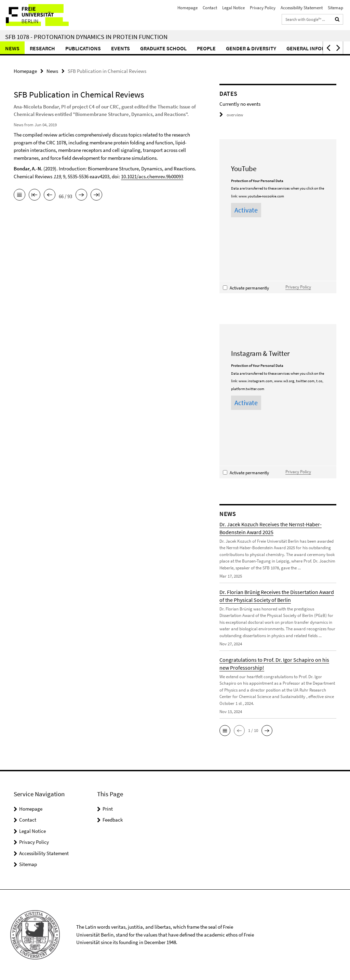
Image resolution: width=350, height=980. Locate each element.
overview (231, 115)
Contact (210, 8)
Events (120, 48)
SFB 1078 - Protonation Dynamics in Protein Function (86, 37)
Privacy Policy (263, 8)
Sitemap (335, 8)
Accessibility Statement (302, 8)
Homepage (187, 8)
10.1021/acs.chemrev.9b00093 (152, 176)
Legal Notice (233, 8)
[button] (328, 48)
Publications (83, 48)
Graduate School (163, 48)
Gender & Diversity (251, 48)
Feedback (113, 820)
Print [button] (108, 809)
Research (42, 48)
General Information (315, 48)
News (12, 48)
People (206, 48)
